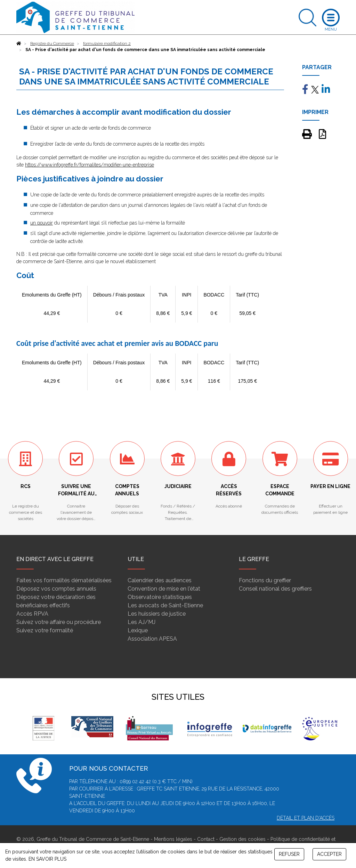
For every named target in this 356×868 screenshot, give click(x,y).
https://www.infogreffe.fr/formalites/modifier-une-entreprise (90, 165)
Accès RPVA (32, 614)
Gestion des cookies (242, 839)
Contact (206, 839)
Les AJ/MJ (141, 622)
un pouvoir (42, 223)
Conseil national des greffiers (275, 589)
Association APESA (152, 639)
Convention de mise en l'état (164, 589)
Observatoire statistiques (160, 597)
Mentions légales (173, 839)
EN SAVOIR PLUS (47, 859)
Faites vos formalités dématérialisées (64, 580)
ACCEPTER (329, 854)
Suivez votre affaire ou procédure (59, 622)
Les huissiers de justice (157, 614)
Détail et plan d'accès (306, 818)
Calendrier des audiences (160, 580)
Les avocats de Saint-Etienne (165, 605)
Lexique (138, 630)
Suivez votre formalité (45, 630)
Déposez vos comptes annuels (56, 589)
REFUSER (289, 854)
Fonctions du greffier (265, 580)
